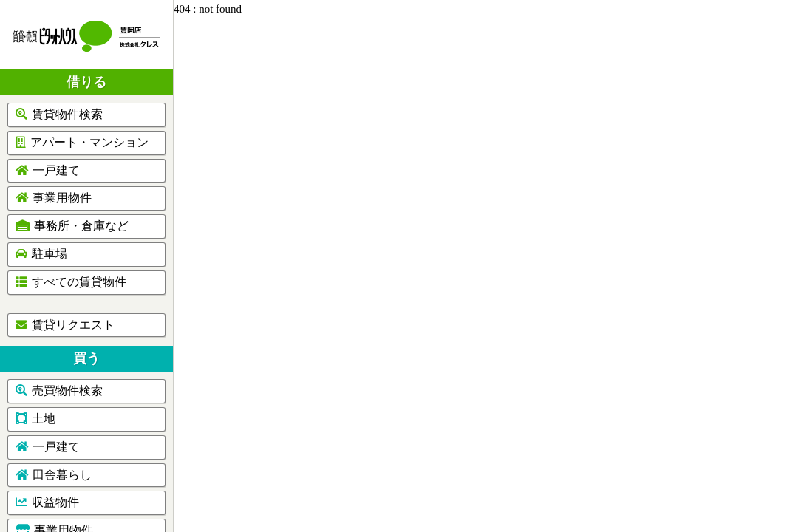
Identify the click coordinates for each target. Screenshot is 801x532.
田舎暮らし (54, 475)
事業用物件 (54, 198)
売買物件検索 (59, 391)
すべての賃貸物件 (71, 282)
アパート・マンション (82, 142)
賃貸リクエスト (65, 325)
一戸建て (48, 170)
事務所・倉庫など (72, 226)
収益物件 (47, 502)
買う (86, 358)
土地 (35, 419)
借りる (86, 82)
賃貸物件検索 (59, 114)
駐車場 (41, 254)
